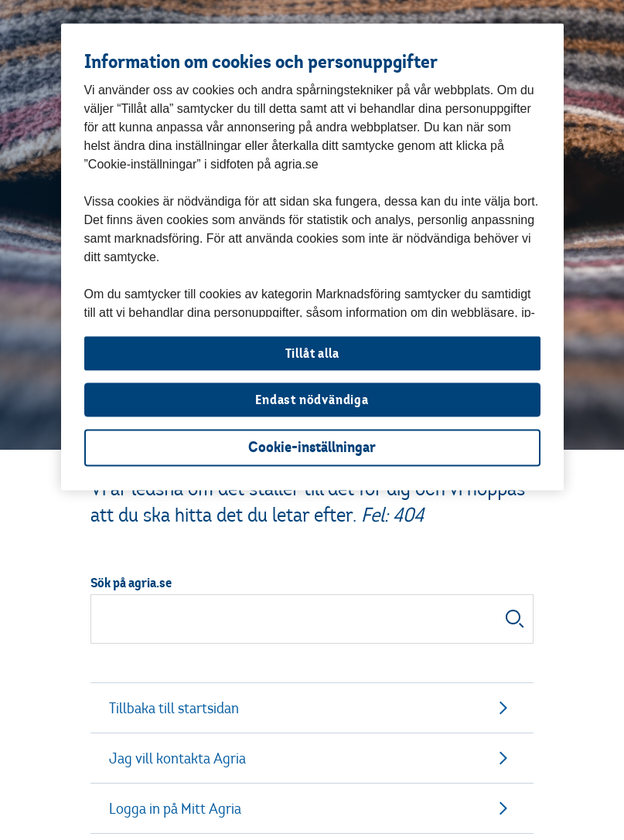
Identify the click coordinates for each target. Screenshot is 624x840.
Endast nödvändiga (312, 400)
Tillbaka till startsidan (312, 708)
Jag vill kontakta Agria (312, 758)
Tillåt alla (312, 353)
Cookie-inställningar (312, 448)
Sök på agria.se (131, 583)
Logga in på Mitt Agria (312, 808)
